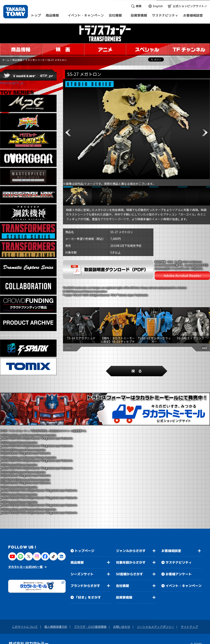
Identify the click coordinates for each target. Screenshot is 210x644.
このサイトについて (25, 621)
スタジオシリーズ (35, 60)
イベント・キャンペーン (184, 580)
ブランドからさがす (85, 580)
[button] (68, 133)
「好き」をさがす (88, 592)
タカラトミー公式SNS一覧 (25, 561)
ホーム (6, 60)
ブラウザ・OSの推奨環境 (90, 621)
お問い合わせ (122, 621)
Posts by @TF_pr (12, 83)
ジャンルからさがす (131, 545)
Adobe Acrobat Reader (182, 275)
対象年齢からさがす (131, 557)
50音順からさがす (129, 568)
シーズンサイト (82, 568)
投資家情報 (124, 592)
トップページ (84, 545)
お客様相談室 (171, 545)
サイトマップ (189, 621)
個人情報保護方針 (56, 621)
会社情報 (122, 580)
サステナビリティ (179, 557)
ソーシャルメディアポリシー (155, 621)
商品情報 (17, 60)
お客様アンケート (179, 568)
